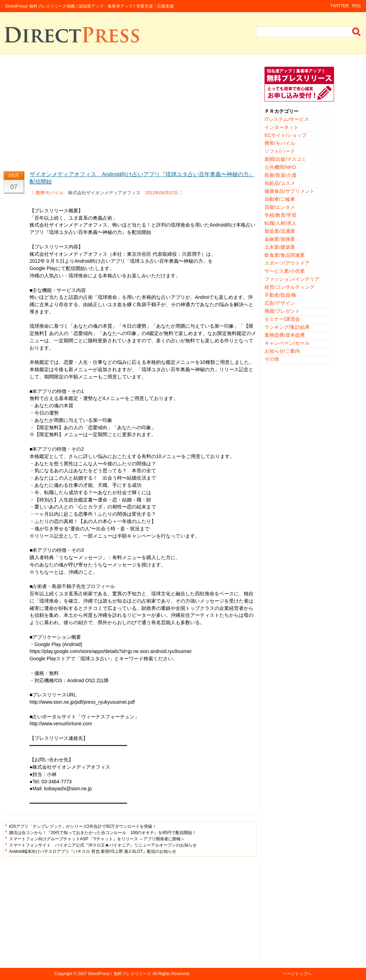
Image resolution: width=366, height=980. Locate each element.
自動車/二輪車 (280, 199)
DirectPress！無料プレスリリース (120, 974)
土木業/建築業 (280, 247)
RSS (356, 6)
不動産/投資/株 (280, 295)
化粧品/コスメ (280, 183)
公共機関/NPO (280, 167)
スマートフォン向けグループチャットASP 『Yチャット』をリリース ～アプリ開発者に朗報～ (97, 839)
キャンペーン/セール (287, 343)
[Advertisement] (130, 115)
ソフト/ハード (280, 151)
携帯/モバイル (50, 193)
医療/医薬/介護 (280, 175)
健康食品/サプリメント (290, 191)
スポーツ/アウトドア (287, 263)
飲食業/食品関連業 (285, 255)
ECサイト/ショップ (286, 135)
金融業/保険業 (280, 239)
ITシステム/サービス (287, 119)
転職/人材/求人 (280, 223)
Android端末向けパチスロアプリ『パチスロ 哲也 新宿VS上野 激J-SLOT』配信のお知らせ (93, 851)
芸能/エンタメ (280, 207)
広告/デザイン (280, 303)
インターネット (282, 127)
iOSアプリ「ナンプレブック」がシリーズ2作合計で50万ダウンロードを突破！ (83, 826)
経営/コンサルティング (290, 287)
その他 (272, 359)
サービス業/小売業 (285, 271)
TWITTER (339, 6)
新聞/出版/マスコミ (285, 159)
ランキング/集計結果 (287, 327)
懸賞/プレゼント (282, 311)
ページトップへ (297, 974)
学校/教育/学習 (280, 215)
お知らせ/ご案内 (282, 351)
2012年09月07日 (162, 193)
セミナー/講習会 (282, 319)
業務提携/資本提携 (285, 335)
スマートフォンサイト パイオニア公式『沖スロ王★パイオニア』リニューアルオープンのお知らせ (103, 845)
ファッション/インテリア (292, 279)
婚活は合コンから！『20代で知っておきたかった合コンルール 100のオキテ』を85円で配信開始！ (103, 833)
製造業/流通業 (280, 231)
